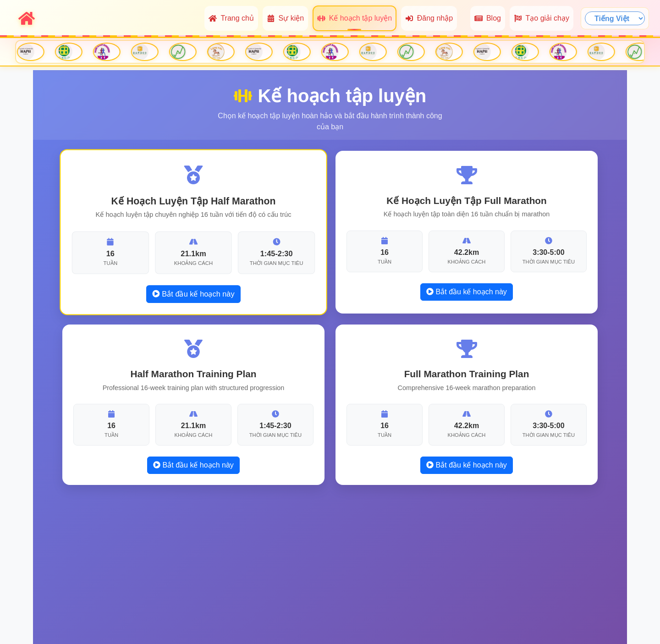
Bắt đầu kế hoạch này (193, 294)
